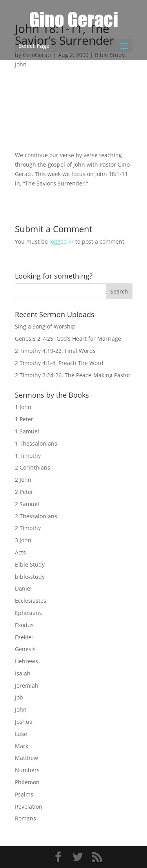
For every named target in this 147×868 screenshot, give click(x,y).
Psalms (24, 794)
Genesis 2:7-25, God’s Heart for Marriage (68, 339)
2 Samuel (27, 504)
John (21, 64)
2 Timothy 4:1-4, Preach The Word (59, 363)
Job (19, 697)
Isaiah (23, 673)
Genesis (25, 649)
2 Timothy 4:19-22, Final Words (55, 351)
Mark (22, 746)
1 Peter (24, 419)
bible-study (30, 577)
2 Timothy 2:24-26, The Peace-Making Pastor (73, 375)
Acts (20, 552)
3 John (23, 540)
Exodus (24, 625)
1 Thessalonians (36, 443)
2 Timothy (28, 528)
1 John (23, 407)
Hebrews (26, 661)
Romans (25, 818)
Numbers (27, 770)
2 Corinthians (33, 467)
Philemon (27, 782)
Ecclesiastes (31, 601)
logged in (62, 241)
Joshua (24, 722)
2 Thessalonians (36, 516)
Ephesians (28, 613)
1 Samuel (27, 431)
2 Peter (24, 492)
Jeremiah (27, 685)
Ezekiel (24, 637)
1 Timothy (28, 456)
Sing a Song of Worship (45, 326)
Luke (21, 734)
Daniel (23, 588)
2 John (23, 480)
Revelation (29, 807)
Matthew (26, 758)
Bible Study (30, 564)
